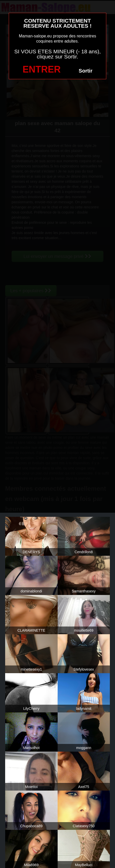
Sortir (86, 71)
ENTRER (42, 69)
